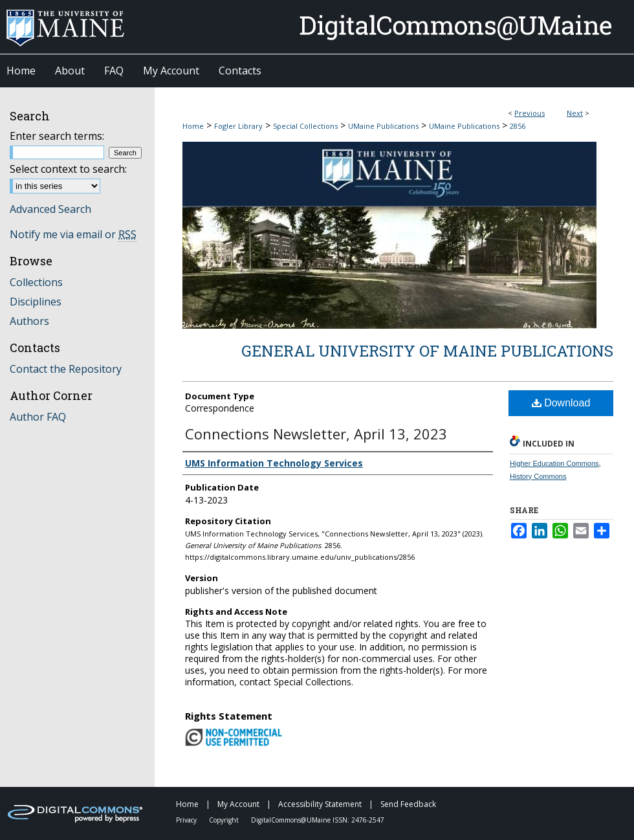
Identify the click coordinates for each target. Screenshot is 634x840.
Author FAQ (38, 417)
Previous (530, 113)
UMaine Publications (383, 126)
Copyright (225, 820)
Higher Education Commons (554, 463)
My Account (239, 804)
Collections (36, 282)
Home (193, 126)
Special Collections (305, 126)
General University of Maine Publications (427, 351)
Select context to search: (68, 169)
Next (575, 113)
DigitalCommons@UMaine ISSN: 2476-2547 (318, 820)
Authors (29, 321)
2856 (518, 126)
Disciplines (36, 302)
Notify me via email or (73, 234)
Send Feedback (408, 804)
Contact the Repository (66, 369)
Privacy (187, 820)
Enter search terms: (57, 136)
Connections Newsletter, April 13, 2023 (316, 434)
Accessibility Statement (321, 804)
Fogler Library (238, 126)
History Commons (538, 476)
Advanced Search (50, 209)
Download (561, 403)
